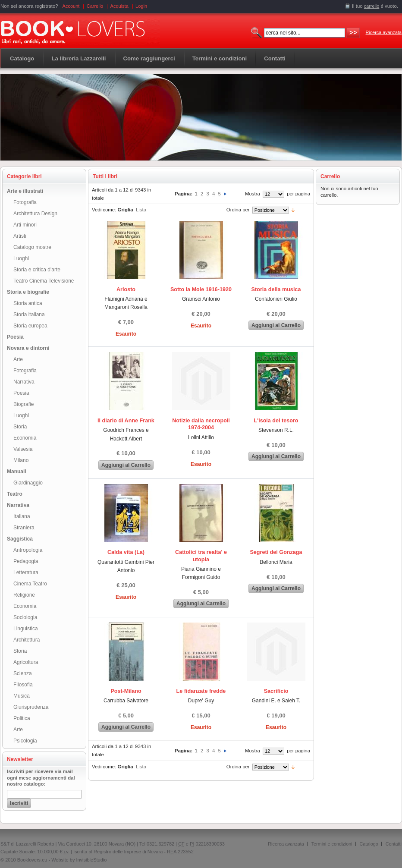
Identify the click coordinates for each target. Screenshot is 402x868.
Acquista (119, 6)
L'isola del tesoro (276, 421)
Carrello (95, 6)
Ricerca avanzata (384, 32)
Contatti (394, 844)
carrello (372, 6)
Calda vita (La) (126, 552)
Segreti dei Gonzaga (276, 552)
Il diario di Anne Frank (126, 421)
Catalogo (22, 58)
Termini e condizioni (332, 844)
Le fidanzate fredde (201, 691)
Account (71, 6)
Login (141, 6)
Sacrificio (276, 691)
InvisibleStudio (91, 860)
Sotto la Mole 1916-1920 (201, 289)
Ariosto (126, 289)
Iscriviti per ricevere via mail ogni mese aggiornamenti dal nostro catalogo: (41, 778)
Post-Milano (126, 691)
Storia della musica (276, 289)
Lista (141, 210)
